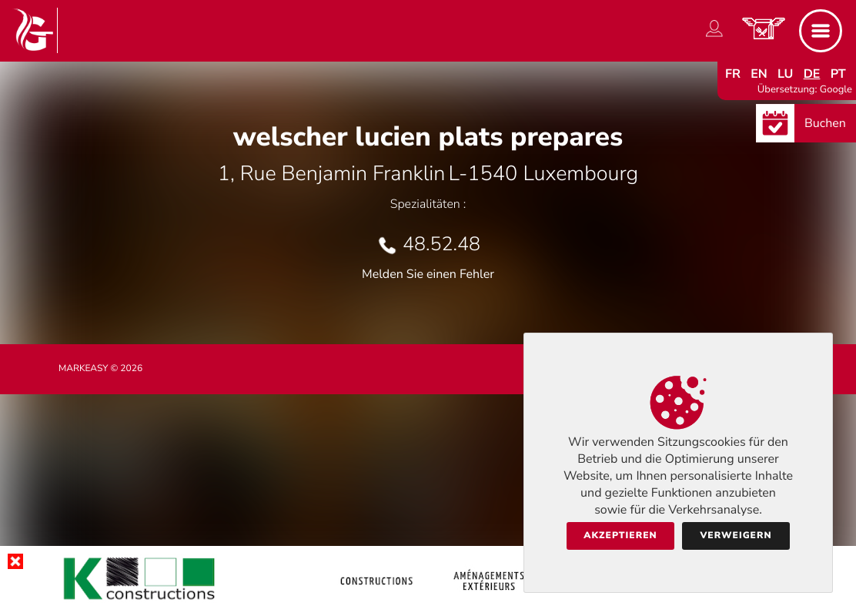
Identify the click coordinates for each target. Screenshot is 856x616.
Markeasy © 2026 (100, 369)
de (812, 74)
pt (838, 74)
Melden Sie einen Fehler (428, 274)
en (759, 74)
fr (733, 74)
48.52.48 (441, 244)
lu (785, 74)
